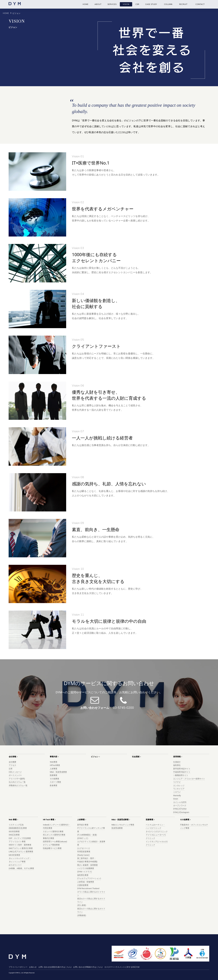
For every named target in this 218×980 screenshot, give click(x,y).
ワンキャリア (179, 789)
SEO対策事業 (14, 831)
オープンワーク (180, 806)
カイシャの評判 (180, 802)
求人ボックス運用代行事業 (54, 835)
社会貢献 (136, 757)
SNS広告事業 (14, 835)
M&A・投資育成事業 (58, 772)
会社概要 (12, 762)
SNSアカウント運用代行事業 (21, 848)
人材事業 (54, 769)
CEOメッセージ (15, 772)
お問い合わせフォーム (95, 708)
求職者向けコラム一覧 (18, 785)
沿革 (11, 769)
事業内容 (54, 757)
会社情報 (12, 757)
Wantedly (177, 795)
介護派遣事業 (83, 885)
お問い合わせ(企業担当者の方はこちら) (55, 967)
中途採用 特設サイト (182, 772)
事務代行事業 (49, 838)
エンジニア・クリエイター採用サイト (189, 779)
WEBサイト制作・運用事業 (20, 845)
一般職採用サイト (181, 775)
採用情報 (177, 757)
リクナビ (177, 782)
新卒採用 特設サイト (182, 769)
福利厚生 (177, 765)
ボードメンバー (15, 775)
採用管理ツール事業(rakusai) (55, 842)
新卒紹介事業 (83, 825)
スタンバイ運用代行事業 (53, 831)
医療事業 (54, 775)
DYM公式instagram (181, 812)
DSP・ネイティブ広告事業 (20, 838)
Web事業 (54, 762)
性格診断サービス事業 (52, 848)
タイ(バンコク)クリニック (157, 831)
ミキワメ (177, 792)
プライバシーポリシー (18, 967)
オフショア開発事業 (51, 845)
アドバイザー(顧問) (17, 779)
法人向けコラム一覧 (17, 782)
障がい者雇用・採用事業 (87, 865)
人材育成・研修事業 (86, 882)
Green (176, 799)
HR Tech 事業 (49, 820)
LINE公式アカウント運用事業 (21, 852)
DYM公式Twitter (180, 809)
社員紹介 (177, 762)
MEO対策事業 (14, 855)
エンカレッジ (179, 785)
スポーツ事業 (55, 782)
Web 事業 (13, 820)
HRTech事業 (55, 765)
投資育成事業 (117, 828)
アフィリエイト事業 (17, 842)
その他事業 (54, 779)
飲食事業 (54, 785)
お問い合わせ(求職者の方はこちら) (88, 967)
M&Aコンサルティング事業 (123, 825)
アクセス (12, 765)
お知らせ (33, 967)
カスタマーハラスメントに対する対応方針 (122, 967)
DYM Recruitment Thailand (88, 888)
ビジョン (95, 757)
